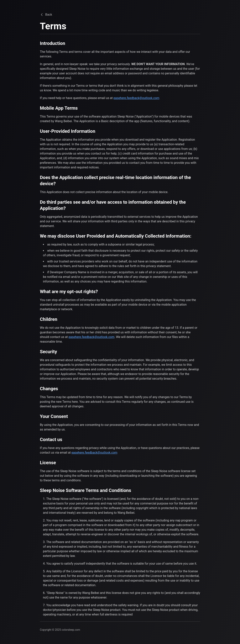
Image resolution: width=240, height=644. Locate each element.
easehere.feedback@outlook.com (136, 98)
